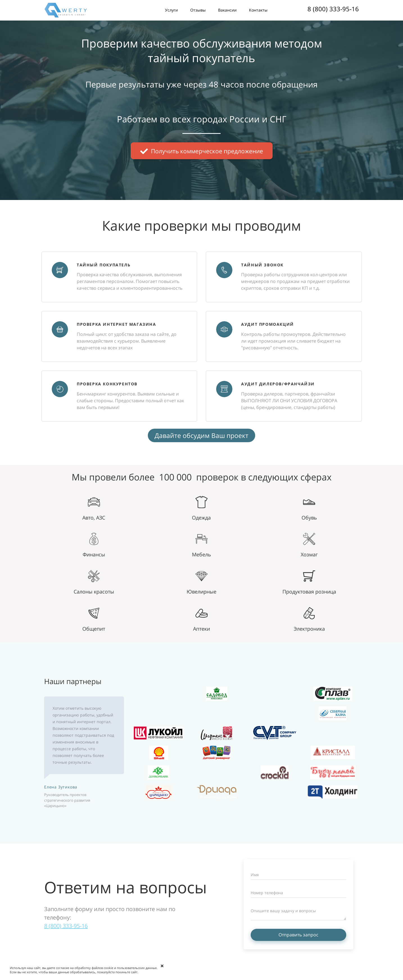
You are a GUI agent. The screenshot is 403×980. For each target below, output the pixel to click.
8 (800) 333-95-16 (333, 9)
